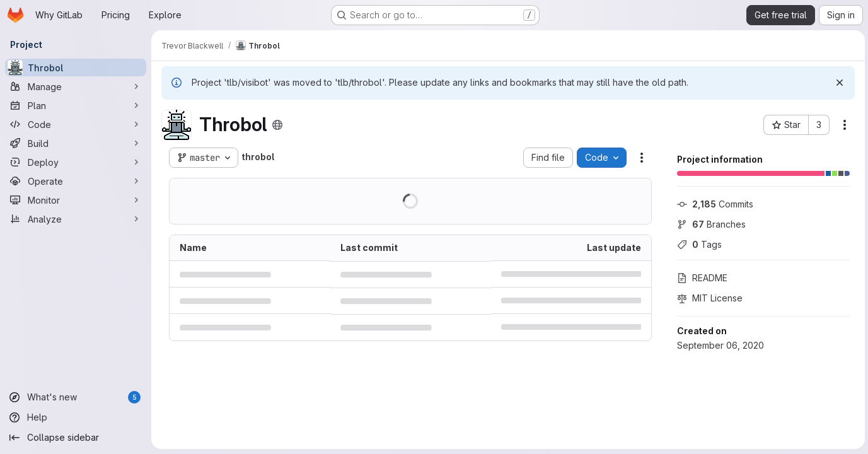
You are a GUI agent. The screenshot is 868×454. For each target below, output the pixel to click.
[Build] (76, 143)
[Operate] (76, 181)
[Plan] (76, 105)
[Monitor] (76, 200)
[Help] (76, 417)
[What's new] (76, 397)
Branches (709, 224)
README (700, 278)
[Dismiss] (838, 83)
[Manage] (76, 86)
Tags (697, 244)
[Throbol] (76, 67)
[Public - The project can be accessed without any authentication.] (277, 125)
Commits (713, 204)
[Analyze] (76, 219)
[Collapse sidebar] (76, 438)
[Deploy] (76, 162)
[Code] (76, 124)
